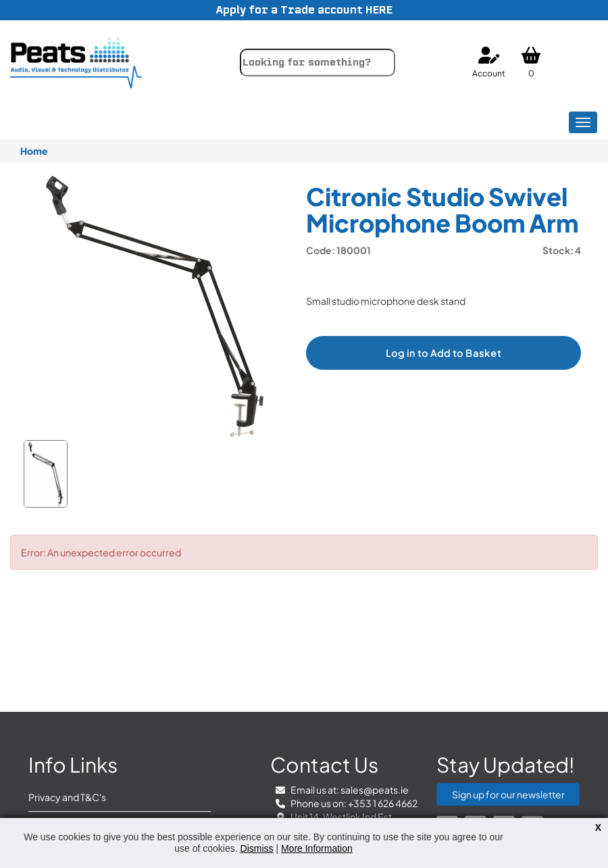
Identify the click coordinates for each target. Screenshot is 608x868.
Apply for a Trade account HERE (304, 10)
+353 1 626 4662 (383, 803)
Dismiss (257, 848)
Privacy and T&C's (67, 797)
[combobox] (318, 63)
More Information (317, 848)
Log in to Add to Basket (444, 353)
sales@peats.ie (375, 790)
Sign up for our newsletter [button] (508, 794)
